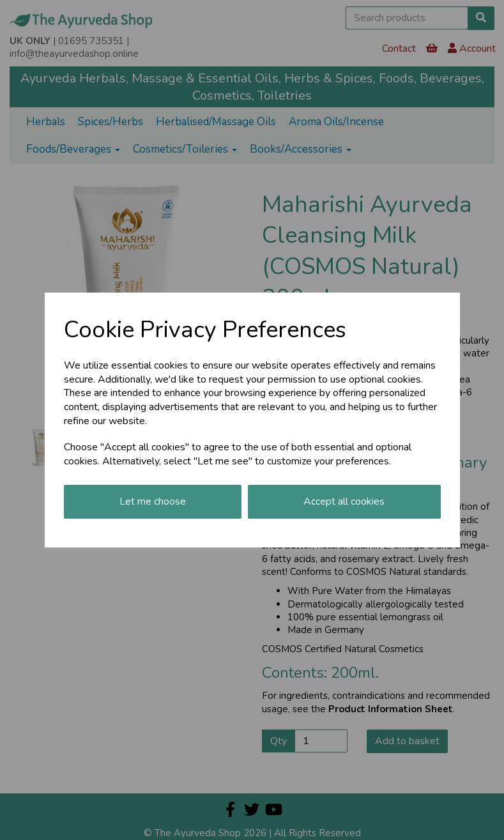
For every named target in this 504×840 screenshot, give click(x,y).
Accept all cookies (344, 501)
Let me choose (153, 501)
